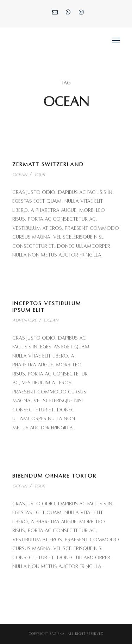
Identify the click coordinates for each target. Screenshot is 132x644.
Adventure (24, 320)
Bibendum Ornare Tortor (54, 476)
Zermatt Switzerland (48, 164)
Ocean (20, 175)
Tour (40, 175)
